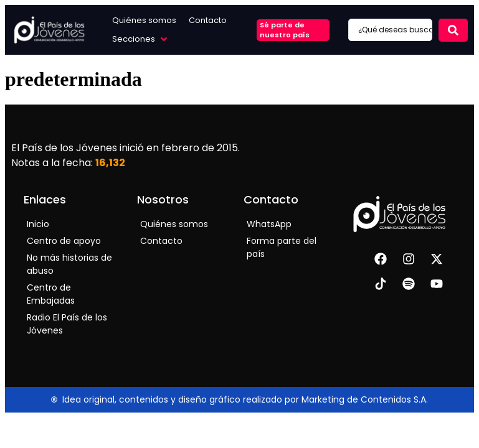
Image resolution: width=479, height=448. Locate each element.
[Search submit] (453, 30)
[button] (141, 39)
